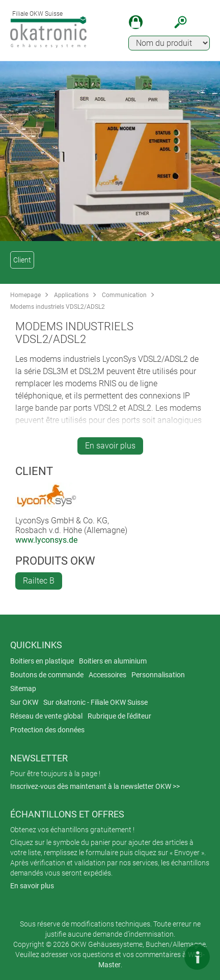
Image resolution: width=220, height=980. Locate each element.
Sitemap (23, 688)
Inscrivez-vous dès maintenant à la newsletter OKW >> (95, 786)
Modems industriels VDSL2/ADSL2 (58, 307)
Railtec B (39, 581)
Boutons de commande (47, 675)
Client (22, 260)
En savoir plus (110, 446)
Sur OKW (24, 702)
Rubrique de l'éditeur (119, 716)
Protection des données (47, 730)
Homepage (25, 295)
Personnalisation (158, 675)
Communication (124, 295)
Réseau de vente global (46, 716)
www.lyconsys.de (46, 540)
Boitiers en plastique (42, 661)
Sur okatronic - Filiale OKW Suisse (95, 702)
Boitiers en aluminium (113, 661)
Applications (71, 295)
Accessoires (107, 675)
